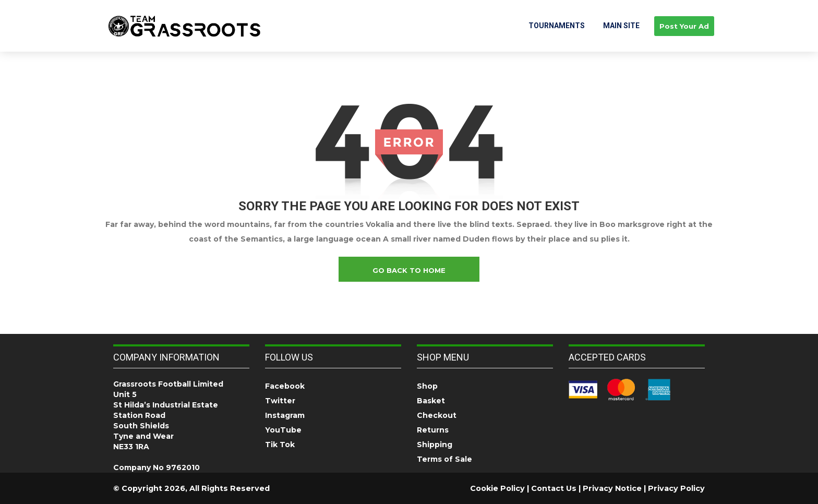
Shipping (435, 445)
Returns (433, 430)
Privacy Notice (612, 488)
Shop (427, 386)
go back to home (409, 270)
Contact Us (554, 488)
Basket (431, 401)
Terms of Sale (444, 459)
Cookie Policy (497, 488)
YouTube (283, 430)
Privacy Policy (676, 488)
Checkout (437, 415)
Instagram (285, 415)
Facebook (285, 386)
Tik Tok (280, 445)
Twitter (280, 401)
